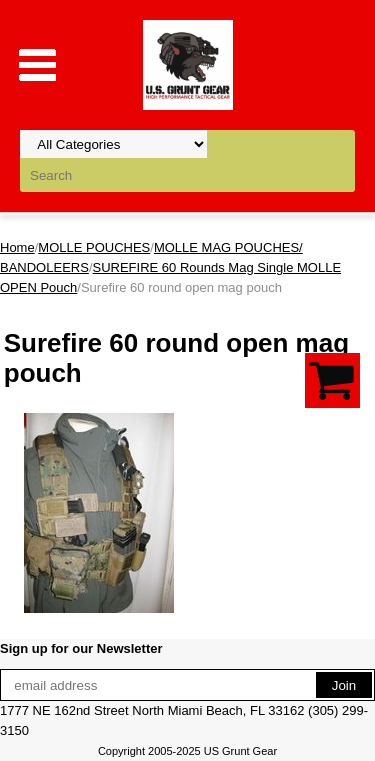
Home (17, 247)
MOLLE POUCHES (94, 247)
